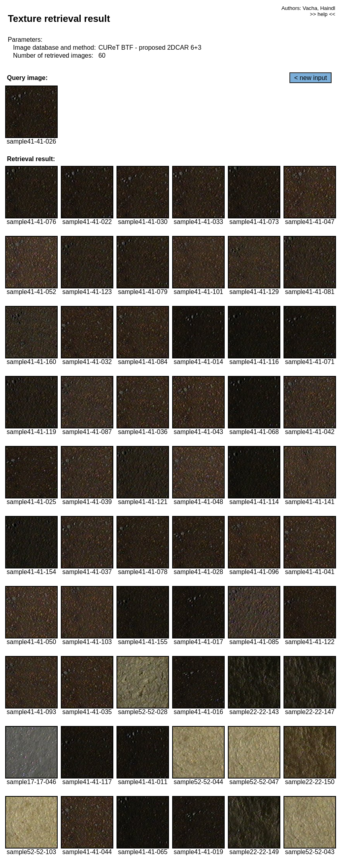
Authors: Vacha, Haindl (308, 8)
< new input (311, 78)
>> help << (322, 14)
